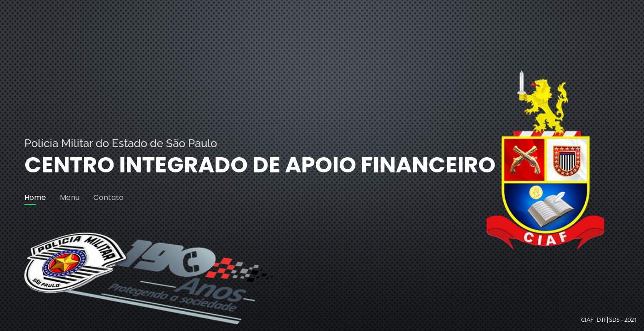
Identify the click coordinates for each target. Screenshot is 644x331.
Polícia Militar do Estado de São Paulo (121, 143)
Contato (108, 197)
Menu (70, 197)
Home (35, 197)
